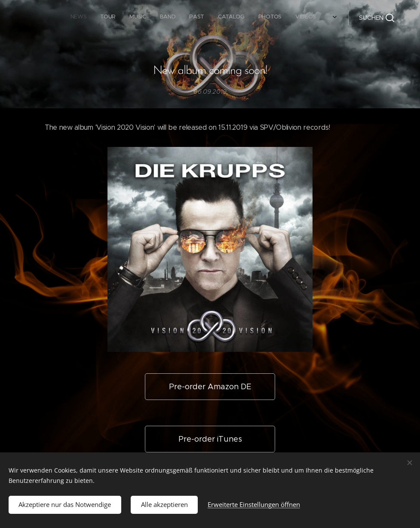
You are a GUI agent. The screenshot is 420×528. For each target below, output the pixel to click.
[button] (377, 18)
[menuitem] (218, 18)
